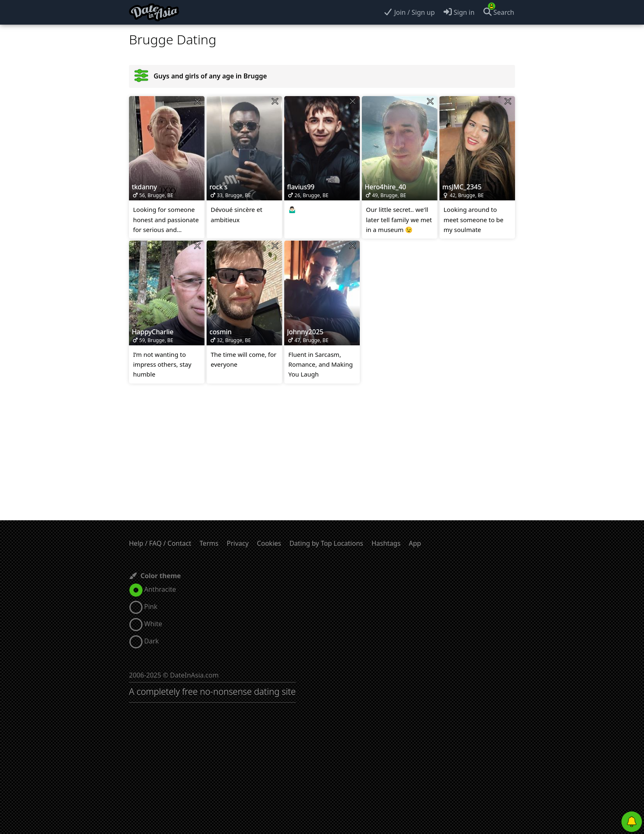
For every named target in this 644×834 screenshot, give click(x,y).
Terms (209, 543)
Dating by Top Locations (327, 543)
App (415, 543)
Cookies (269, 543)
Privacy (238, 543)
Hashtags (386, 543)
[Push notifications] (632, 822)
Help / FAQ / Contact (160, 543)
